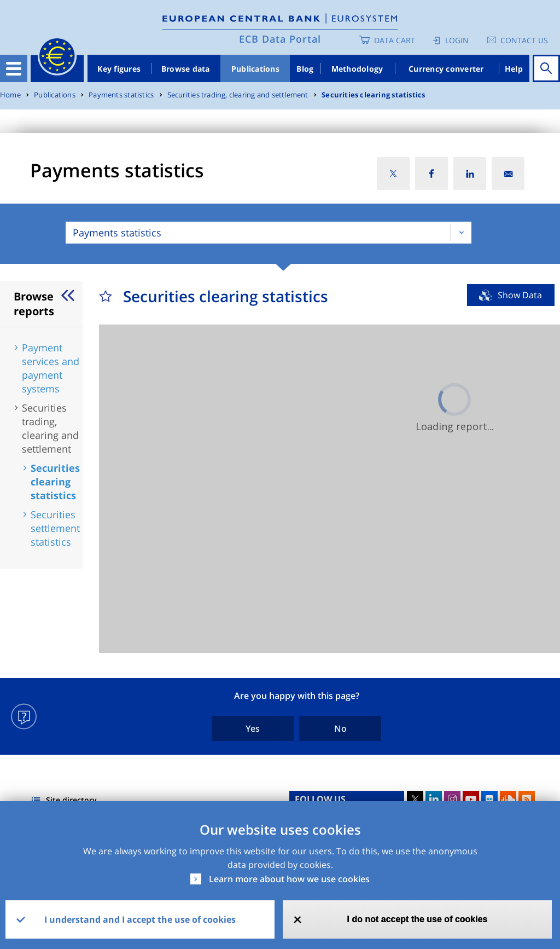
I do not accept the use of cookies (418, 919)
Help (514, 69)
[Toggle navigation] (14, 68)
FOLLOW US (320, 799)
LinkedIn (434, 799)
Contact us (524, 40)
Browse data (186, 69)
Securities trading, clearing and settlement (238, 95)
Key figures (119, 69)
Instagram (452, 799)
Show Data (520, 295)
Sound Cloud (508, 799)
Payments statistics (121, 95)
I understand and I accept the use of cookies (140, 919)
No (340, 728)
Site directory (71, 800)
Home (10, 95)
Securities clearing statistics (373, 95)
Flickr (489, 799)
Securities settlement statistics (55, 528)
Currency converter (446, 69)
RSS (527, 799)
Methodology (357, 69)
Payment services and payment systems (51, 368)
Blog (305, 69)
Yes (253, 728)
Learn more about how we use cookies (289, 879)
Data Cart (395, 40)
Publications (255, 69)
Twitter (415, 799)
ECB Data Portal (280, 39)
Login (457, 40)
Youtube (471, 799)
